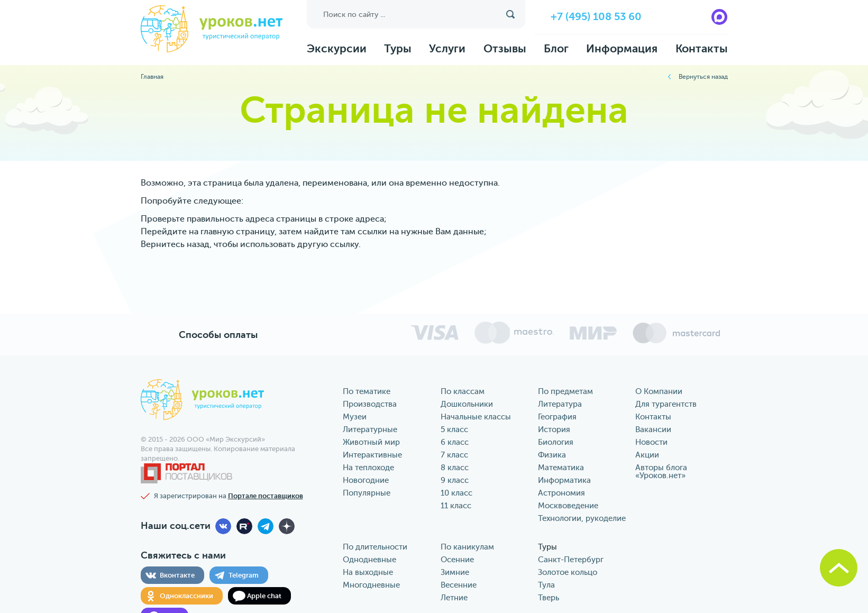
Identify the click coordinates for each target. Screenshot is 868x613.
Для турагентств (666, 404)
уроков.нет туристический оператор (212, 30)
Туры (398, 49)
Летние (454, 598)
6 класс (455, 442)
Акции (647, 455)
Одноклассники (186, 596)
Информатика (564, 481)
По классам (463, 392)
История (554, 430)
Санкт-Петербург (571, 560)
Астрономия (561, 493)
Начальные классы (476, 417)
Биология (556, 442)
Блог (556, 49)
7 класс (454, 455)
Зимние (455, 573)
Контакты (702, 49)
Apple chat (264, 596)
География (557, 417)
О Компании (659, 392)
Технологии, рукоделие (582, 519)
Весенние (459, 585)
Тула (546, 585)
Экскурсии (337, 49)
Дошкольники (467, 404)
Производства (370, 404)
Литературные (370, 430)
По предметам (565, 392)
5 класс (454, 430)
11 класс (456, 506)
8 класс (455, 468)
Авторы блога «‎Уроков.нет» (661, 472)
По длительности (375, 547)
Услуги (447, 49)
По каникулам (467, 547)
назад (198, 244)
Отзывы (505, 49)
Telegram (244, 575)
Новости (651, 442)
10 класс (456, 493)
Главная (152, 77)
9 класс (455, 481)
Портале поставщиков (266, 496)
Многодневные (371, 585)
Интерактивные (372, 455)
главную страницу (237, 232)
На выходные (368, 573)
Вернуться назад (703, 77)
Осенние (457, 560)
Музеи (355, 417)
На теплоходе (368, 468)
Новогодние (366, 481)
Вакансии (653, 430)
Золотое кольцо (568, 573)
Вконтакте (177, 575)
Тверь (549, 598)
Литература (560, 404)
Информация (622, 49)
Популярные (367, 493)
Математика (561, 468)
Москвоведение (568, 506)
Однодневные (369, 560)
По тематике (367, 392)
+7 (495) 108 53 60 (596, 17)
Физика (552, 455)
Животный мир (371, 442)
